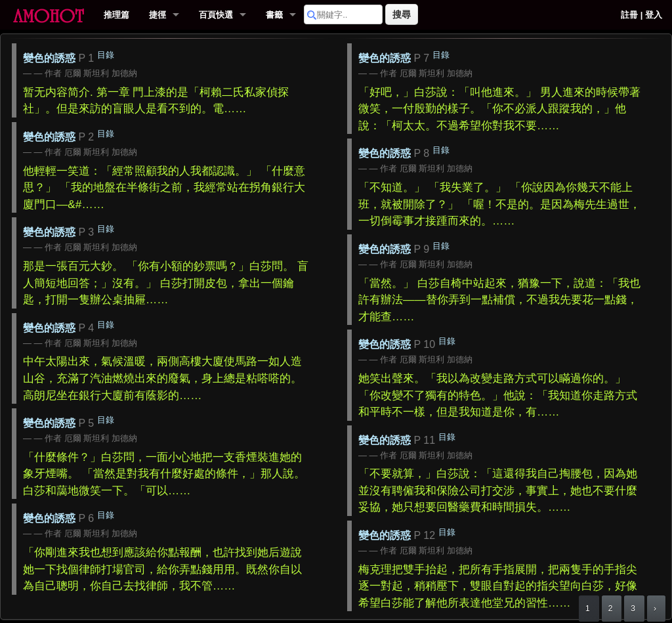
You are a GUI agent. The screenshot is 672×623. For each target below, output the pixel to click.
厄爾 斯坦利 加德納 (101, 73)
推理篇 (116, 15)
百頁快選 (216, 15)
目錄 (106, 55)
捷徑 (157, 15)
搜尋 (402, 14)
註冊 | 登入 (641, 15)
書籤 (274, 15)
